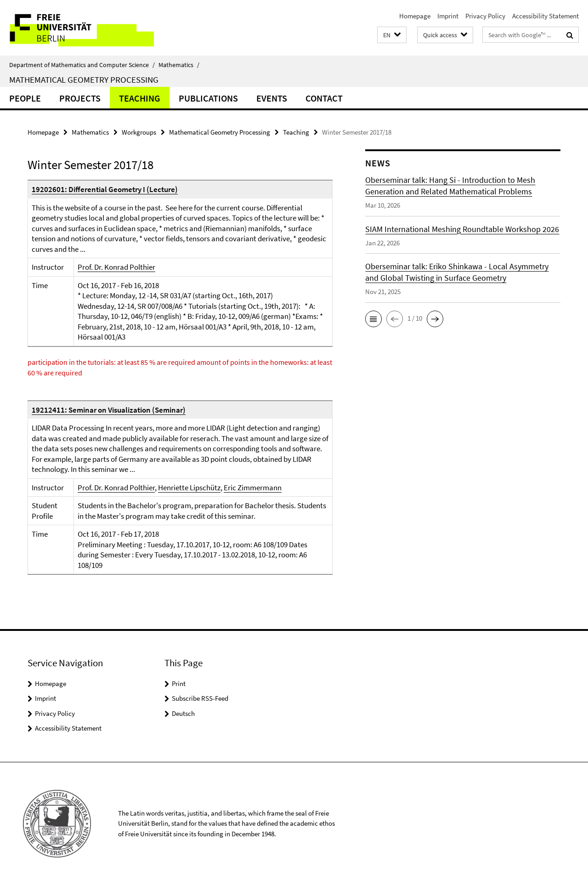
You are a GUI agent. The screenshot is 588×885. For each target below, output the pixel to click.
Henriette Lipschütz (189, 488)
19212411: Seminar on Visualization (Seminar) (109, 410)
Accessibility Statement (546, 16)
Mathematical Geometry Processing (84, 79)
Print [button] (179, 684)
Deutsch (183, 713)
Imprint (448, 16)
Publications (208, 98)
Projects (80, 98)
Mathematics (179, 65)
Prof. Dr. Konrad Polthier (116, 267)
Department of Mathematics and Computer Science (82, 65)
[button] (392, 35)
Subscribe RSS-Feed (200, 698)
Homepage (415, 16)
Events (272, 98)
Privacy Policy (485, 16)
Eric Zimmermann (253, 488)
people (25, 98)
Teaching (140, 98)
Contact (324, 98)
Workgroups (139, 132)
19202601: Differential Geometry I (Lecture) (105, 189)
